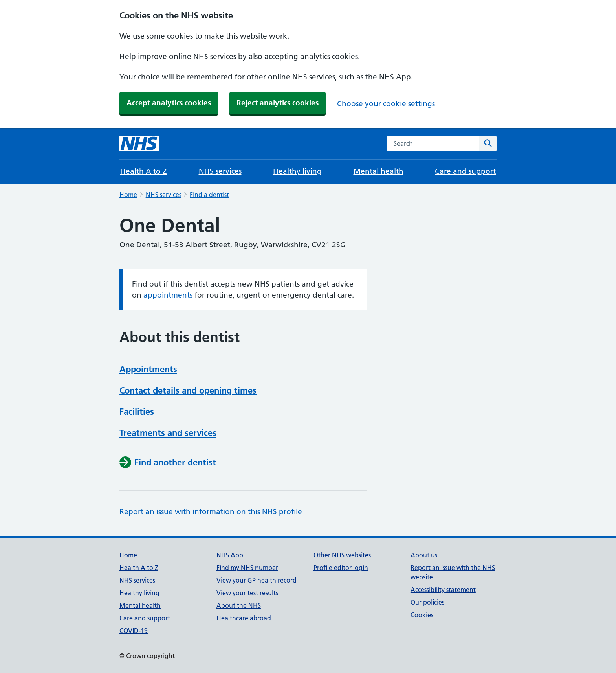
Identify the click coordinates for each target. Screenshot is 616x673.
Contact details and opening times (188, 390)
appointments (168, 295)
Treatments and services (168, 433)
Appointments (148, 369)
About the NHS (239, 605)
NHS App (230, 555)
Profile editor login (341, 568)
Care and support (465, 171)
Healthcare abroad (244, 618)
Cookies (422, 615)
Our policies (427, 602)
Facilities (137, 412)
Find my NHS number (247, 568)
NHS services (220, 171)
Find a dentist (209, 195)
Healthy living (297, 171)
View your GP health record (257, 580)
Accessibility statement (443, 590)
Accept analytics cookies (169, 103)
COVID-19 (134, 631)
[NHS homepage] (139, 143)
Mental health (379, 171)
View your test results (247, 593)
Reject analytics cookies (278, 103)
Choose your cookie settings (386, 104)
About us (424, 555)
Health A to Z (144, 171)
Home (128, 195)
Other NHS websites (342, 555)
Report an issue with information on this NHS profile (211, 512)
